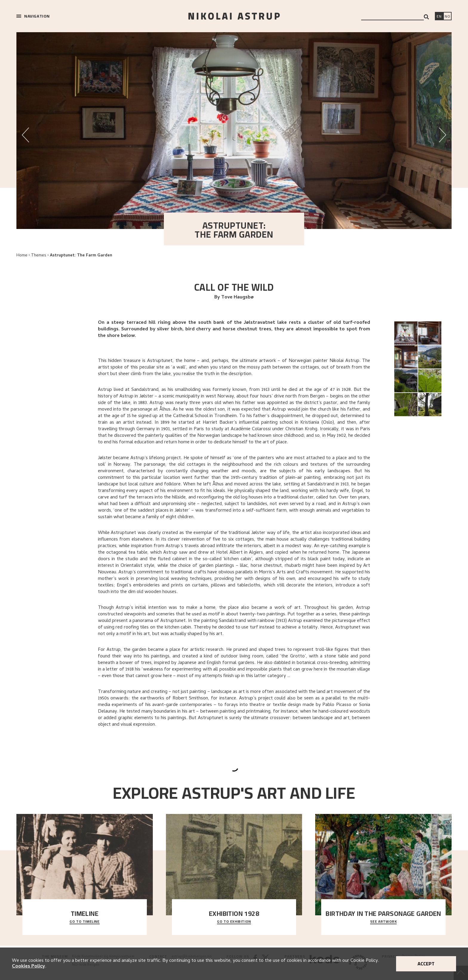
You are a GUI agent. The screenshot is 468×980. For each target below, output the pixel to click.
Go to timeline (84, 922)
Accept (426, 964)
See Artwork (384, 922)
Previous (25, 132)
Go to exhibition (234, 922)
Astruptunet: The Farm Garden (81, 256)
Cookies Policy (29, 967)
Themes (39, 256)
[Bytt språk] (447, 17)
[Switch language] (439, 17)
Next (443, 132)
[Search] (426, 17)
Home (22, 256)
